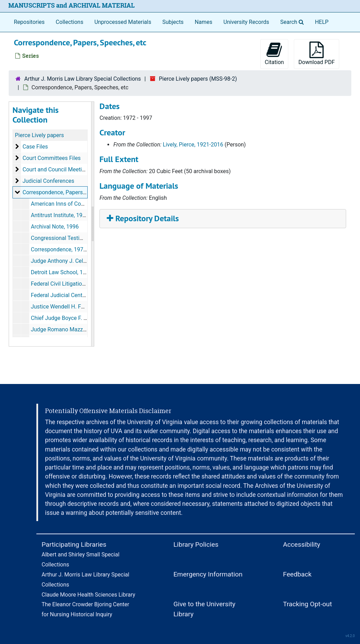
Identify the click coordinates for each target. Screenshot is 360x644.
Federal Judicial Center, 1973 (66, 295)
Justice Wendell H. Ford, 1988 (67, 307)
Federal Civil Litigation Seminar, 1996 (76, 284)
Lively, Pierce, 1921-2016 (193, 145)
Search (293, 21)
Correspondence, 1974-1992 (66, 249)
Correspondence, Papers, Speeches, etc (71, 192)
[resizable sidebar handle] (93, 224)
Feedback (297, 574)
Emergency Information (208, 574)
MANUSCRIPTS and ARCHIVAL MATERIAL (72, 5)
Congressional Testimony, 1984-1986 (76, 238)
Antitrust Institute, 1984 (60, 215)
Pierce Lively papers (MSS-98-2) (198, 79)
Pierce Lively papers (39, 135)
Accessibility (302, 544)
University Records (246, 22)
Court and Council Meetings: (57, 169)
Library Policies (196, 544)
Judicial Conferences (48, 181)
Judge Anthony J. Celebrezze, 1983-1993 (81, 261)
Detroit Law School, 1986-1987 (68, 272)
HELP (322, 22)
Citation (274, 53)
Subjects (173, 22)
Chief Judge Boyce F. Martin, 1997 (73, 318)
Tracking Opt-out (308, 604)
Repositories (29, 22)
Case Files (35, 147)
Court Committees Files (52, 158)
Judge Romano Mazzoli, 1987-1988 (74, 329)
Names (204, 22)
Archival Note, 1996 (55, 227)
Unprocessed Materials (123, 22)
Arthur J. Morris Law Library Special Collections (83, 79)
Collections (70, 22)
